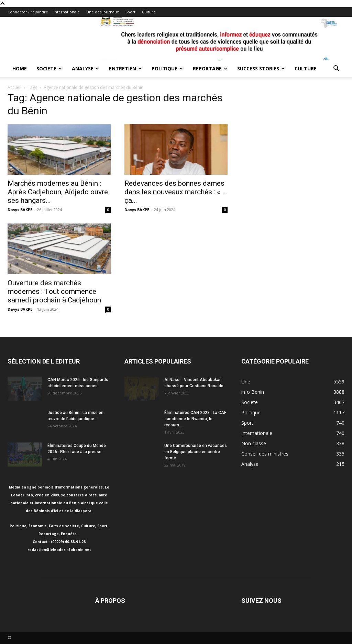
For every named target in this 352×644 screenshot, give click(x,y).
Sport (130, 12)
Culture (149, 12)
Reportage (210, 68)
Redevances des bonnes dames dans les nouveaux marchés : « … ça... (176, 192)
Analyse (85, 68)
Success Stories (261, 68)
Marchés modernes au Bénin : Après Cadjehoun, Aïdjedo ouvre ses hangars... (58, 192)
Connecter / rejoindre (28, 12)
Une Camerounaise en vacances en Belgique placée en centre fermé (196, 452)
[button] (336, 69)
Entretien (125, 68)
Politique (167, 68)
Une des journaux (103, 12)
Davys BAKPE (20, 210)
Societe (49, 68)
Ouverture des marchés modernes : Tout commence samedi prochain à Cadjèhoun (54, 291)
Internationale (67, 12)
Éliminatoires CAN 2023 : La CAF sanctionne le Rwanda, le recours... (195, 419)
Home (20, 68)
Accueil (14, 87)
